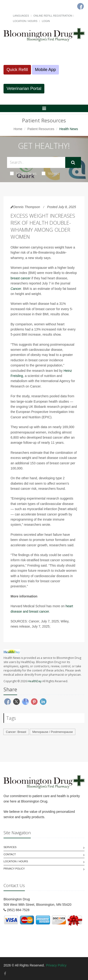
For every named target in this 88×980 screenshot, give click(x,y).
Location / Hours (25, 21)
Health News (23, 173)
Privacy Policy (14, 869)
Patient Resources (41, 129)
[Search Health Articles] (36, 162)
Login (46, 21)
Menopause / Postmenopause (53, 732)
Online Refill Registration (53, 16)
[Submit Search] (73, 163)
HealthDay (35, 681)
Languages (21, 16)
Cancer (16, 289)
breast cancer (21, 278)
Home (18, 129)
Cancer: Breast (16, 732)
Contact (10, 854)
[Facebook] (5, 974)
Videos (50, 173)
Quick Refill (17, 70)
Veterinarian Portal (24, 89)
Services (10, 847)
